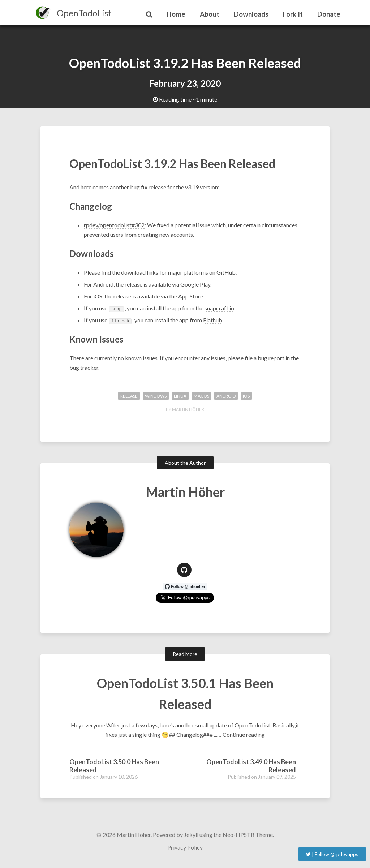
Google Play (195, 284)
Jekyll (191, 835)
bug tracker (84, 367)
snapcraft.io (219, 308)
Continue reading (244, 734)
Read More (185, 654)
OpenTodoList (84, 13)
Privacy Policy (185, 847)
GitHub (226, 272)
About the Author (185, 463)
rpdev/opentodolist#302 (114, 225)
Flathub (213, 320)
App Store (191, 296)
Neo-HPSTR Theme (248, 835)
